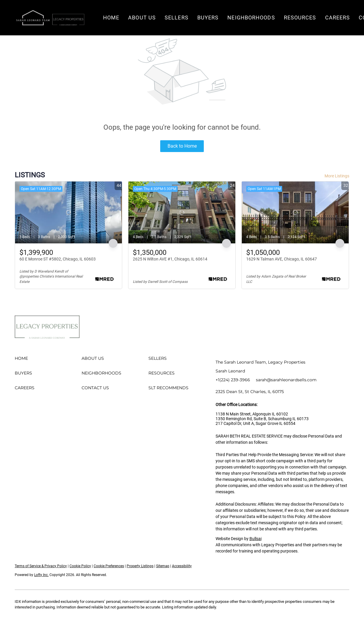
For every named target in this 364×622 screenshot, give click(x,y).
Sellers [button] (177, 18)
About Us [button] (142, 18)
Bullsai (255, 539)
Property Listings (140, 566)
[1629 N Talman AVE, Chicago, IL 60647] (295, 212)
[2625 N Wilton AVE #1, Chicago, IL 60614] (182, 212)
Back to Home (182, 146)
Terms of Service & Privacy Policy (41, 566)
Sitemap (163, 566)
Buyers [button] (208, 18)
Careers (338, 18)
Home (111, 18)
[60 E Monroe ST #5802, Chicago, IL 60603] (68, 212)
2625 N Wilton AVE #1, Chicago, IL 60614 (170, 259)
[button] (50, 18)
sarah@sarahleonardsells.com (286, 380)
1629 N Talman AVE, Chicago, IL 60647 (282, 259)
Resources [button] (300, 18)
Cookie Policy (80, 566)
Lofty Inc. (41, 575)
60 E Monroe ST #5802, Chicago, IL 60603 (58, 259)
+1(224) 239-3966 (233, 380)
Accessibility (182, 566)
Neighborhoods (251, 18)
